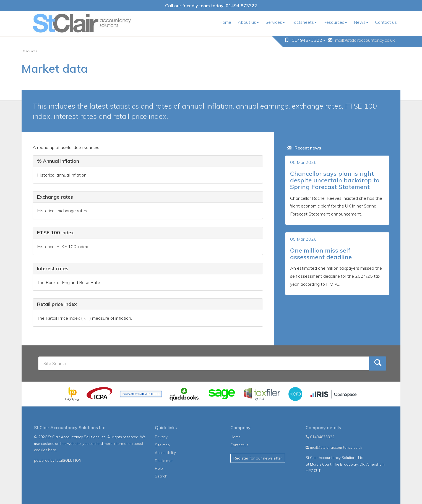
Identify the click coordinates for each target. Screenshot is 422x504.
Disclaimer (164, 461)
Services (275, 22)
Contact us (386, 22)
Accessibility (165, 453)
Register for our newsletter (258, 458)
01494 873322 (241, 6)
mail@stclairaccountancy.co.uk (365, 40)
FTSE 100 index (55, 233)
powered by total (58, 460)
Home (225, 22)
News (361, 22)
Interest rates (53, 268)
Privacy (161, 437)
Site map (162, 445)
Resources (335, 22)
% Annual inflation (58, 161)
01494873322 (320, 437)
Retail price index (57, 304)
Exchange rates (55, 197)
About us (248, 22)
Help (159, 468)
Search (161, 476)
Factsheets (304, 22)
